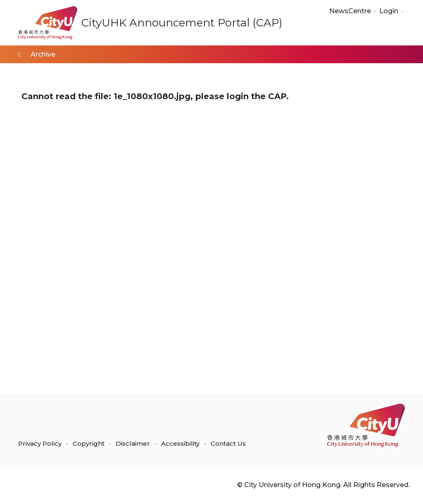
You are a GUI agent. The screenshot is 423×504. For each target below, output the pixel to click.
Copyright (89, 443)
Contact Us (228, 443)
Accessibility (180, 443)
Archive (43, 54)
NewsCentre (350, 11)
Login (389, 11)
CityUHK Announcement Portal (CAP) (182, 23)
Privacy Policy (40, 443)
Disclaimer (133, 443)
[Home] (19, 54)
